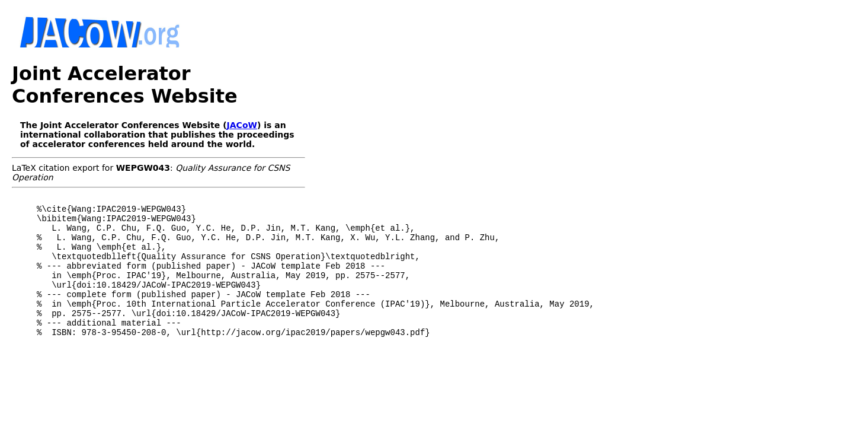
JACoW (242, 103)
